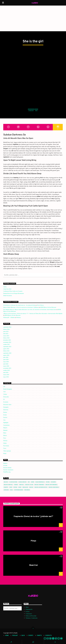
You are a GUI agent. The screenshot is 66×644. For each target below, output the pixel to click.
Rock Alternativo (41, 487)
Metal (22, 485)
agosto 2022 (6, 349)
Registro (5, 463)
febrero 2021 (6, 351)
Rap (20, 487)
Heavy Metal (8, 485)
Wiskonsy (18, 317)
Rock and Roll (54, 487)
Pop (36, 111)
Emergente (6, 407)
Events (31, 636)
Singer (6, 490)
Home (27, 607)
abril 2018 (6, 373)
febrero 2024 (6, 329)
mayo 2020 (6, 362)
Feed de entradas (7, 468)
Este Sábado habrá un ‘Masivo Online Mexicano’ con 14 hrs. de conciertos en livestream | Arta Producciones (30, 310)
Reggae (25, 487)
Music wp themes (51, 485)
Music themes (39, 485)
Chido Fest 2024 (7, 289)
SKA (11, 490)
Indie (16, 485)
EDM (33, 482)
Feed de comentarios (8, 470)
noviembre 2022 (7, 342)
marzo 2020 (6, 366)
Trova (5, 448)
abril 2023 (6, 334)
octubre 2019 (6, 370)
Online (5, 443)
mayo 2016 (6, 377)
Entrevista (6, 410)
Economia (6, 402)
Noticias (5, 441)
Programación (29, 609)
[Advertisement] (33, 18)
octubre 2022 (6, 344)
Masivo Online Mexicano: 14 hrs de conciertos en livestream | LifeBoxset (21, 307)
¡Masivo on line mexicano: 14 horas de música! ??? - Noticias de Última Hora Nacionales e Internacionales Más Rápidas (33, 314)
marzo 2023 (6, 336)
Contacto (48, 636)
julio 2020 (6, 357)
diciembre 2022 (7, 340)
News (5, 438)
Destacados (6, 397)
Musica (5, 435)
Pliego (33, 541)
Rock (31, 487)
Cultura (5, 394)
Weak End (33, 565)
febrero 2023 (6, 338)
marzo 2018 (6, 375)
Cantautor (13, 482)
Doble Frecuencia (8, 296)
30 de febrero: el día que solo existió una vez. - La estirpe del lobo (19, 305)
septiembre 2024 (7, 327)
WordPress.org (7, 472)
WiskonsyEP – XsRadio (9, 317)
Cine (4, 392)
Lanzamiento (6, 425)
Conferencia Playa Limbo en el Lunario (13, 291)
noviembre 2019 (7, 368)
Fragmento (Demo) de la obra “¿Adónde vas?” (33, 517)
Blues (6, 482)
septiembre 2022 (7, 347)
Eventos (28, 612)
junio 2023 (6, 331)
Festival (5, 417)
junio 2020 (6, 360)
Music (5, 433)
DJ (4, 399)
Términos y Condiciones (32, 618)
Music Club (29, 485)
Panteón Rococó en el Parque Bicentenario (14, 293)
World (5, 454)
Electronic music (7, 405)
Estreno (5, 412)
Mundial (5, 430)
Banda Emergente (8, 389)
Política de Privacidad (31, 616)
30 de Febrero (40, 305)
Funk (48, 482)
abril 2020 (6, 364)
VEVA (5, 287)
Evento (5, 415)
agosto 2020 (6, 355)
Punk (15, 487)
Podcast (15, 636)
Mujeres (5, 428)
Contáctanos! (29, 614)
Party (6, 487)
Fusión (53, 482)
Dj (29, 482)
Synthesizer (19, 490)
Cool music (23, 482)
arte (4, 387)
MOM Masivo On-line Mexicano (48, 307)
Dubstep (31, 111)
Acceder (5, 465)
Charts (39, 636)
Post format (6, 446)
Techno (27, 490)
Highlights (6, 423)
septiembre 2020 (7, 353)
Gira (4, 420)
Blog (23, 636)
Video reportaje (7, 451)
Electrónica (40, 482)
